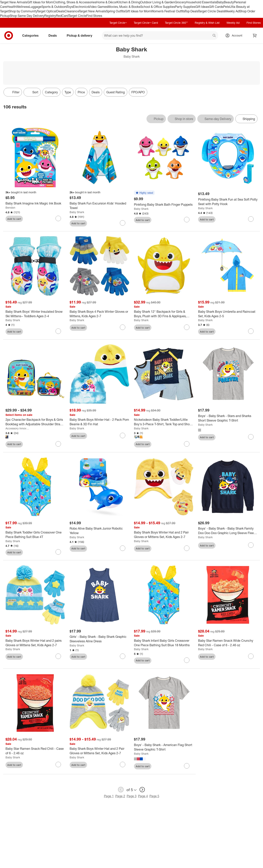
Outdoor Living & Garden (157, 2)
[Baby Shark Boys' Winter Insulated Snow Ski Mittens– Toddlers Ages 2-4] (35, 314)
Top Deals (191, 11)
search (214, 36)
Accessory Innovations (18, 428)
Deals (61, 11)
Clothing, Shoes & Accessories (75, 2)
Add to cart (14, 219)
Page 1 (109, 796)
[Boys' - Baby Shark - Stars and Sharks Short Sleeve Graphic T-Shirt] (228, 418)
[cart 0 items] (255, 35)
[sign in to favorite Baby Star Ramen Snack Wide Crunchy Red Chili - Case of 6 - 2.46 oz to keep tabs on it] (251, 656)
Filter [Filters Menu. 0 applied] (13, 92)
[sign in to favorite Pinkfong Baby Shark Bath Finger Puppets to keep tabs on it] (187, 220)
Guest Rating (116, 92)
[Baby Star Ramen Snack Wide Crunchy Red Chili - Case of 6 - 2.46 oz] (228, 643)
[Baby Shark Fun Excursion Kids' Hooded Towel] (99, 206)
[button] (144, 193)
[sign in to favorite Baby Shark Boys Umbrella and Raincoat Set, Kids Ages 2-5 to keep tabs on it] (251, 331)
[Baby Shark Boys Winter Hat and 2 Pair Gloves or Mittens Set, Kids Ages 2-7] (164, 535)
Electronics (81, 7)
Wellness (23, 7)
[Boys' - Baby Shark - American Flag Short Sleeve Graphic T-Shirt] (164, 747)
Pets (226, 7)
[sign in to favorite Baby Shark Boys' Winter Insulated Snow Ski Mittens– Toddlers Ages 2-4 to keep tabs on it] (58, 331)
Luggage (35, 7)
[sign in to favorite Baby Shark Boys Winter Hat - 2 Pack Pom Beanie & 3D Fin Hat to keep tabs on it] (123, 435)
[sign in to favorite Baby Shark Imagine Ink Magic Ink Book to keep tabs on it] (58, 218)
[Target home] (9, 35)
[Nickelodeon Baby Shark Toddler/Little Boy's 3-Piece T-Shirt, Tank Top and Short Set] (164, 422)
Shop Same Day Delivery (27, 16)
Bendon (10, 208)
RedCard (62, 16)
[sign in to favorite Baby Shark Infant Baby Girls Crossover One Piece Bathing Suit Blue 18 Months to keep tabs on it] (187, 660)
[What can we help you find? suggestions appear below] (160, 35)
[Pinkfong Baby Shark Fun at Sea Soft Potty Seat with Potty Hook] (228, 202)
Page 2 (120, 796)
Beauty (229, 2)
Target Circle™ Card (146, 23)
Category (51, 92)
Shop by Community (23, 11)
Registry (50, 16)
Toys (70, 7)
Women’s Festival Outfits (168, 11)
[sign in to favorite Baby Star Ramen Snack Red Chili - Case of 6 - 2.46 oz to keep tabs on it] (58, 764)
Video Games (98, 7)
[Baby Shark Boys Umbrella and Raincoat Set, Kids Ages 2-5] (228, 314)
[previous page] (121, 790)
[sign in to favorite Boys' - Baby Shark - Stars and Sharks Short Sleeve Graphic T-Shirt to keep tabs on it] (251, 437)
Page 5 (154, 796)
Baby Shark (77, 212)
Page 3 (132, 796)
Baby (220, 2)
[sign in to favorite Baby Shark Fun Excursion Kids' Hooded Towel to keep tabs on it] (123, 223)
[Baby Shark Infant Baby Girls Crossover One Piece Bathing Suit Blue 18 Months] (164, 643)
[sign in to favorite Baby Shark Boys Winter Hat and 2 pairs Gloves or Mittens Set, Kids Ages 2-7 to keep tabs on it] (58, 656)
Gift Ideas (202, 7)
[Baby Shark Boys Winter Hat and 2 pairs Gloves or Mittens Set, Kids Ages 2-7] (35, 643)
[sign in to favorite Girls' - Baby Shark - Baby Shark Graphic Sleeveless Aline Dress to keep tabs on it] (123, 656)
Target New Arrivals (14, 2)
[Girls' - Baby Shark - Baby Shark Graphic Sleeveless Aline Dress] (99, 639)
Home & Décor (106, 2)
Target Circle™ (118, 23)
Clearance (72, 11)
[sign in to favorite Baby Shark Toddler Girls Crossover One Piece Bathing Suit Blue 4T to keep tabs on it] (58, 552)
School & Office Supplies (158, 7)
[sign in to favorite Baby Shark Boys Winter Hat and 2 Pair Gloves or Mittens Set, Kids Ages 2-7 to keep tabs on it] (187, 548)
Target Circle (77, 16)
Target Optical (47, 11)
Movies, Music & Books (124, 7)
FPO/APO (138, 92)
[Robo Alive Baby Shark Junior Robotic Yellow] (99, 531)
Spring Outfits (115, 11)
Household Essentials (201, 2)
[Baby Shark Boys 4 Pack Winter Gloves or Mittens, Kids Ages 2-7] (99, 314)
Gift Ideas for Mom (40, 2)
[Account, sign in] (235, 35)
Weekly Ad (232, 11)
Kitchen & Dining (128, 2)
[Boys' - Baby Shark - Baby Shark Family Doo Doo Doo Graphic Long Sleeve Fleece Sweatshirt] (228, 531)
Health (12, 7)
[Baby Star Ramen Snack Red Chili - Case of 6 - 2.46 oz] (35, 751)
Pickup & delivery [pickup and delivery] (81, 35)
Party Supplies (185, 7)
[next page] (142, 790)
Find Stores (94, 16)
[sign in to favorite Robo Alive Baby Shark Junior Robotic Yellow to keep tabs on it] (123, 548)
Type (68, 92)
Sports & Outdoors (54, 7)
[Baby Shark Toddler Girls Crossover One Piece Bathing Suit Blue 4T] (35, 535)
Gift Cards (216, 7)
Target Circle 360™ (176, 23)
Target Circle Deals (211, 11)
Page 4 (143, 796)
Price (81, 92)
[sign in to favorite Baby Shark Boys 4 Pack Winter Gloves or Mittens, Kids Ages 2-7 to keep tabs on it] (123, 327)
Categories (32, 35)
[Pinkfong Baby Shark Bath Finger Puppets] (164, 205)
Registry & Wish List (207, 23)
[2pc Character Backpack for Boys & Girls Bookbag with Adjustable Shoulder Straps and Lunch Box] (35, 422)
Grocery (180, 2)
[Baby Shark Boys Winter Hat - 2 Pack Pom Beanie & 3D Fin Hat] (99, 422)
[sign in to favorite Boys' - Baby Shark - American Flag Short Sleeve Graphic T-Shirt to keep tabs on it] (187, 766)
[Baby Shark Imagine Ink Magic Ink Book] (35, 203)
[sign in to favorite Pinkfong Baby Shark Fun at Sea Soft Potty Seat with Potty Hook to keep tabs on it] (251, 219)
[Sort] (32, 92)
